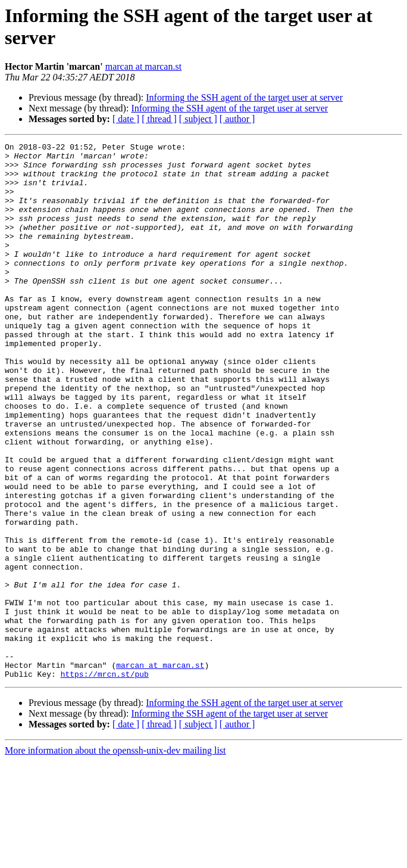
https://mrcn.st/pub (105, 781)
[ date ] (126, 119)
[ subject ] (198, 119)
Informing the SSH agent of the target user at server (244, 97)
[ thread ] (159, 119)
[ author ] (237, 119)
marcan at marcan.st (143, 66)
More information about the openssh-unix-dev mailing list (115, 858)
